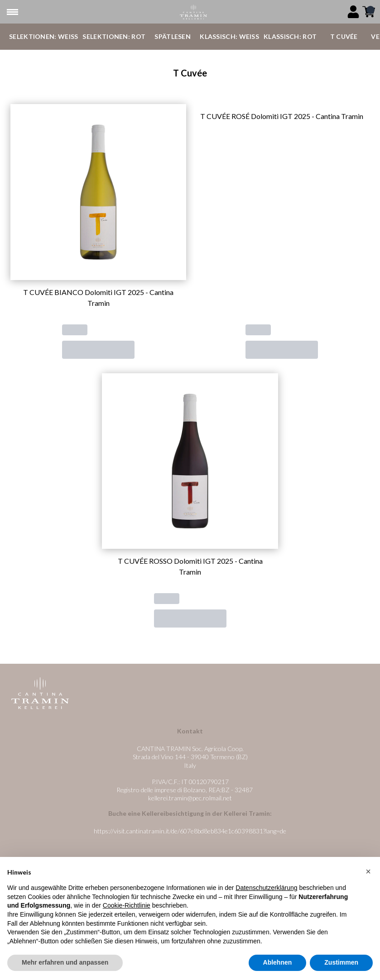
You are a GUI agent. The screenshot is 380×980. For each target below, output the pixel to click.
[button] (368, 871)
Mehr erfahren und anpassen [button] (65, 962)
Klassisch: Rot (290, 36)
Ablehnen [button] (278, 962)
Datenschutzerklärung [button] (266, 888)
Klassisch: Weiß (229, 36)
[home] (193, 12)
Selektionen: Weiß (43, 36)
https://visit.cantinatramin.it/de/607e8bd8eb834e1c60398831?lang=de (190, 831)
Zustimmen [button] (341, 962)
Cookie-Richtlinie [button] (127, 905)
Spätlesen (173, 36)
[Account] (353, 12)
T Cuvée (344, 36)
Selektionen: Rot (114, 36)
